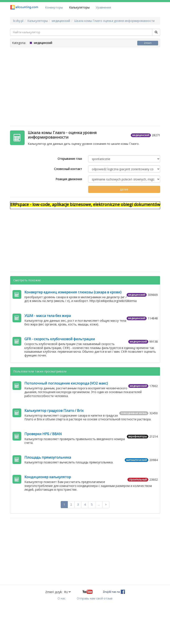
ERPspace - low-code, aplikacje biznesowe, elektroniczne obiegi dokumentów (85, 204)
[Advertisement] (85, 84)
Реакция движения (69, 179)
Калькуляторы (79, 7)
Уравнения (103, 7)
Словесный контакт (68, 169)
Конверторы (54, 7)
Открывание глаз (70, 159)
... (99, 504)
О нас (62, 598)
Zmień (148, 43)
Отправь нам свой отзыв (95, 598)
